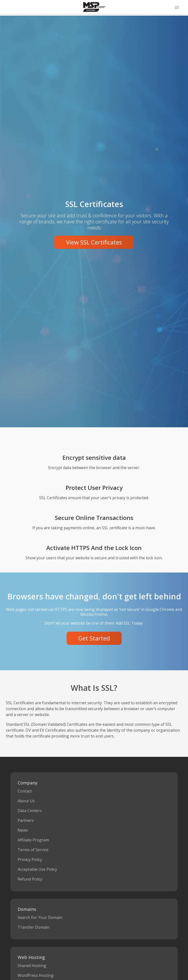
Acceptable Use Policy (37, 869)
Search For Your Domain (40, 917)
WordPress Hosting (36, 975)
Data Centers (30, 811)
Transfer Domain (34, 927)
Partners (26, 820)
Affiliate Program (33, 840)
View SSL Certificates (94, 242)
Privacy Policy (30, 859)
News (23, 830)
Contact (25, 791)
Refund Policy (30, 879)
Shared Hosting (32, 966)
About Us (26, 801)
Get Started (94, 638)
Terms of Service (33, 850)
